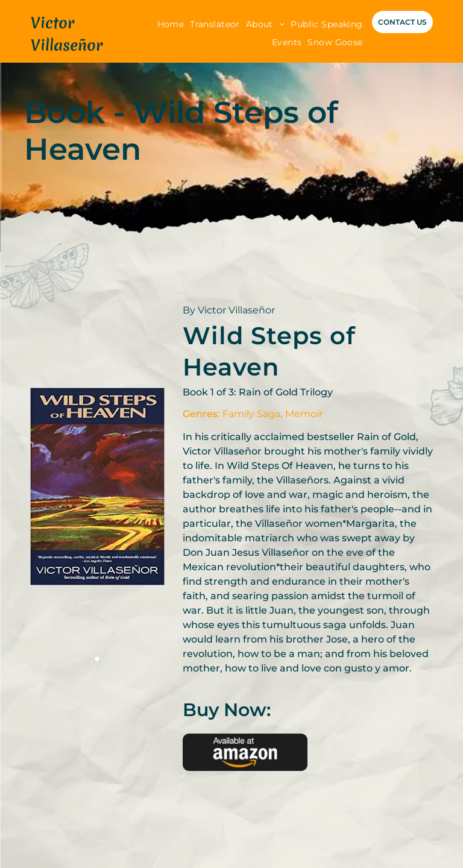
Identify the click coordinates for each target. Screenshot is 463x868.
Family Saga (251, 414)
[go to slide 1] (97, 659)
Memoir (304, 414)
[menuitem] (171, 24)
